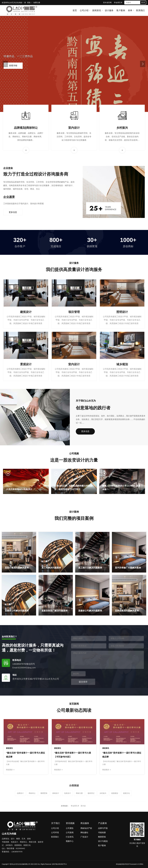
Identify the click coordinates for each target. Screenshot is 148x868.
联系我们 (140, 10)
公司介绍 (84, 10)
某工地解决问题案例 (51, 568)
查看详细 (13, 66)
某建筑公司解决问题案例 (17, 611)
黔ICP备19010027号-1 (60, 864)
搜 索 (143, 2)
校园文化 (126, 793)
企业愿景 (9, 197)
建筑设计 (26, 312)
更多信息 (13, 212)
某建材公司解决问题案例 (90, 611)
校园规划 (115, 793)
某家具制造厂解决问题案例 (55, 611)
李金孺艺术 (118, 3)
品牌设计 (20, 793)
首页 (75, 10)
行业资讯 (70, 837)
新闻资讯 (97, 10)
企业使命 (8, 168)
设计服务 (109, 10)
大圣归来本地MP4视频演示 (19, 489)
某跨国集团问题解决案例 (127, 611)
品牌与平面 (103, 828)
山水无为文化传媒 (15, 3)
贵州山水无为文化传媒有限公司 (20, 864)
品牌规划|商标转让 (26, 128)
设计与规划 (103, 841)
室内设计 (74, 128)
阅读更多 (10, 770)
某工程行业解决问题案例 (90, 568)
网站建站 (84, 833)
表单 (130, 10)
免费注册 (37, 3)
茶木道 (83, 806)
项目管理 (74, 312)
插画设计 (56, 793)
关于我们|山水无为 (86, 401)
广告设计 (84, 837)
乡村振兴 (122, 128)
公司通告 (70, 828)
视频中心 (70, 841)
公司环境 (55, 833)
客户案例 (121, 10)
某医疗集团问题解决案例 (17, 568)
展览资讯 (9, 748)
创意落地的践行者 (93, 408)
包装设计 (68, 793)
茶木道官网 (107, 3)
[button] (5, 64)
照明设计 (122, 312)
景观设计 (26, 364)
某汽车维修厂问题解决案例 (128, 568)
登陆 (29, 3)
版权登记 (91, 793)
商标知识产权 (86, 828)
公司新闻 (70, 833)
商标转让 (32, 793)
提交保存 (83, 682)
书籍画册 (102, 833)
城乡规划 (122, 364)
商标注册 (79, 793)
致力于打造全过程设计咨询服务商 (36, 174)
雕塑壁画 (44, 793)
